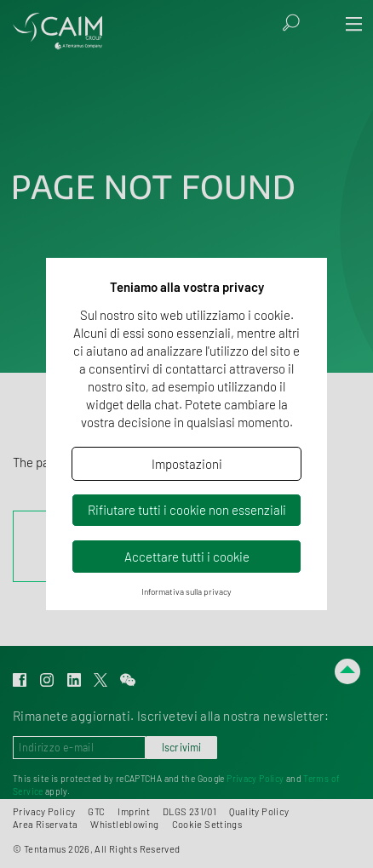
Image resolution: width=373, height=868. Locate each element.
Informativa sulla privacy (186, 591)
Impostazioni (187, 464)
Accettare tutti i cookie (187, 557)
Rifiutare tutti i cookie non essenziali (187, 510)
